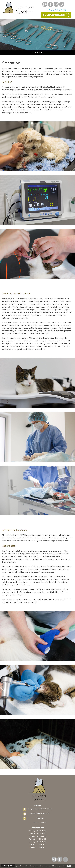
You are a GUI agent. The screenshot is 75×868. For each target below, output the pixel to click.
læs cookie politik (8, 865)
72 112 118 (40, 818)
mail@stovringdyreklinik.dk (29, 602)
